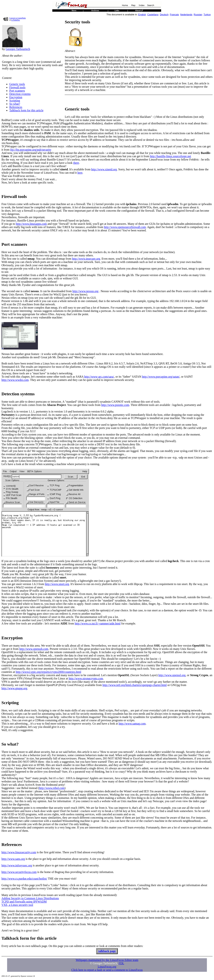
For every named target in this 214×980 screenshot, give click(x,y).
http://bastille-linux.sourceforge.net (171, 156)
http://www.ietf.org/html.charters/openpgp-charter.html (135, 685)
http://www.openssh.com (34, 649)
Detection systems (20, 94)
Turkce (207, 15)
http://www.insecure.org (86, 259)
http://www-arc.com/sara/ (99, 377)
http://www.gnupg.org (14, 688)
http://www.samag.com (132, 724)
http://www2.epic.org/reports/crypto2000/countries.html (48, 672)
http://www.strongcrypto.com (86, 678)
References (16, 107)
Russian (198, 15)
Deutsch (164, 15)
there (76, 163)
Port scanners (17, 91)
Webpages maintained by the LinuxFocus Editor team (107, 960)
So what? (15, 104)
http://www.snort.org (57, 584)
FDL (121, 963)
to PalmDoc (16, 20)
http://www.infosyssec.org (17, 865)
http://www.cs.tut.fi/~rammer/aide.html (98, 623)
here (80, 173)
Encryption (16, 97)
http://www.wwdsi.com (15, 380)
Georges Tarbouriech (18, 49)
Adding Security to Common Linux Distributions (30, 898)
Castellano (153, 15)
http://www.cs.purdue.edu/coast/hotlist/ (24, 879)
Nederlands (186, 15)
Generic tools (17, 84)
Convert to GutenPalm (17, 18)
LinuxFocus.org (107, 967)
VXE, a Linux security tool (17, 905)
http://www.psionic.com (115, 405)
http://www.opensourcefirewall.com (125, 227)
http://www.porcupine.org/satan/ (161, 377)
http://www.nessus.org (85, 291)
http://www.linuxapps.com (31, 224)
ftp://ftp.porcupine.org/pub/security (31, 150)
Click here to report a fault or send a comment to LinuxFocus (107, 970)
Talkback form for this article (26, 110)
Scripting (15, 101)
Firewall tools (17, 87)
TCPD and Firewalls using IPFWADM (24, 902)
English (142, 15)
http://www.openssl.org (172, 675)
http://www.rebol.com (52, 788)
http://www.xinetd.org (104, 169)
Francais (174, 15)
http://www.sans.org (13, 859)
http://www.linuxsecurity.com (19, 852)
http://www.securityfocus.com (19, 872)
